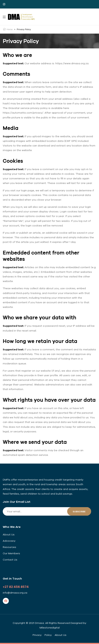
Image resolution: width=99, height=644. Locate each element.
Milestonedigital (50, 628)
